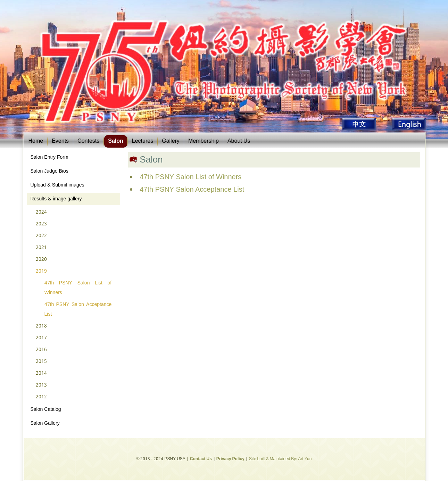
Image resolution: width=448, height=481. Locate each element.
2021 (41, 248)
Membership (204, 141)
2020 (41, 259)
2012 (41, 397)
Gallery (171, 141)
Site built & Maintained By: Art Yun (280, 459)
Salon (116, 141)
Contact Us (201, 459)
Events (60, 141)
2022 (41, 236)
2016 (41, 350)
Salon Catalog (46, 409)
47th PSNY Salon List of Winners (78, 288)
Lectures (143, 141)
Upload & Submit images (57, 185)
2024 (41, 212)
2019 (41, 271)
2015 (41, 362)
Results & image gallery (56, 199)
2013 (41, 385)
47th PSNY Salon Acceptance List (78, 309)
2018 (41, 326)
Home (36, 141)
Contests (88, 141)
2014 (41, 373)
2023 (41, 224)
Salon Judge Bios (49, 171)
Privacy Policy (230, 459)
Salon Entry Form (49, 157)
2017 (41, 338)
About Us (239, 141)
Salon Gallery (45, 423)
